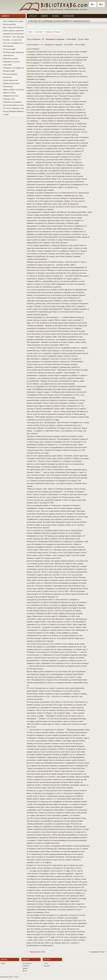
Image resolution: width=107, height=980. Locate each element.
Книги (44, 16)
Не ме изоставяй (8, 49)
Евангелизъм (7, 86)
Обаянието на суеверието (12, 102)
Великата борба (8, 71)
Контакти (68, 16)
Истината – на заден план (12, 40)
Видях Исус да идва (10, 58)
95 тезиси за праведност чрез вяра (13, 108)
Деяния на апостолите (10, 83)
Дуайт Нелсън (8, 55)
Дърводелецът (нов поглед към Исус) (13, 34)
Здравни (25, 968)
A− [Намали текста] (93, 4)
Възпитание (7, 77)
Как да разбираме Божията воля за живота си (13, 111)
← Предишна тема (36, 952)
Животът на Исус (9, 93)
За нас (56, 16)
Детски (25, 971)
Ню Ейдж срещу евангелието (13, 52)
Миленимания (8, 46)
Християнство (27, 963)
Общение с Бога (8, 99)
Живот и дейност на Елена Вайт (13, 90)
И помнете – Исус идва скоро (13, 37)
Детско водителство (10, 80)
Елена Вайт (7, 65)
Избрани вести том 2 (10, 96)
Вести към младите (9, 74)
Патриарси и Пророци (53, 32)
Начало (33, 16)
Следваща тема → (98, 952)
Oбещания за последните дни (13, 68)
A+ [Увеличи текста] (101, 4)
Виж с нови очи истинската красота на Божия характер (13, 27)
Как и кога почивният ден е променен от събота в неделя (13, 43)
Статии (5, 114)
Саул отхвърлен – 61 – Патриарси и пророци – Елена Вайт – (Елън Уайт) (58, 39)
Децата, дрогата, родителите (13, 31)
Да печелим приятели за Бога (13, 105)
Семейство (26, 966)
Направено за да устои (11, 62)
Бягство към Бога (9, 24)
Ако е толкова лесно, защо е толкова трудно (13, 21)
